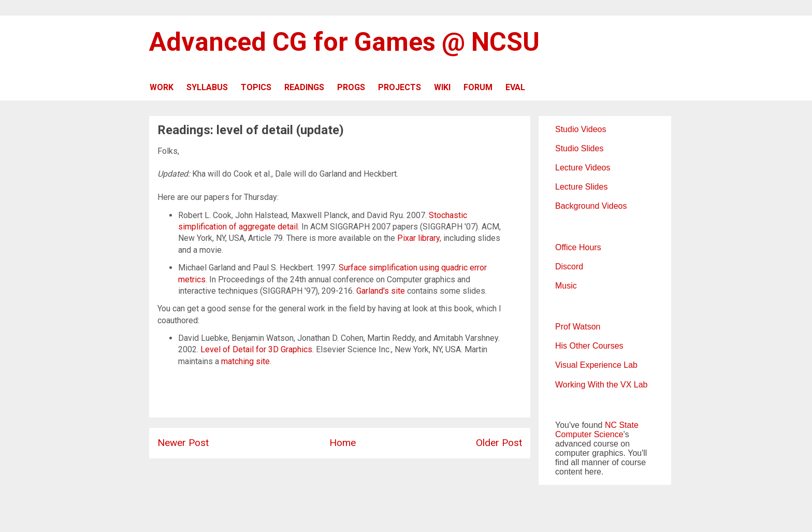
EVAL (515, 87)
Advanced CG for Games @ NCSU (344, 42)
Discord (569, 267)
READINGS (304, 87)
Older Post (499, 443)
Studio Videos (581, 129)
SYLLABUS (207, 87)
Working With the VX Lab (601, 385)
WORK (162, 87)
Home (343, 443)
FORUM (478, 87)
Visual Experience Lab (596, 365)
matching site (245, 361)
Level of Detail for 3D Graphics (256, 349)
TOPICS (256, 87)
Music (566, 286)
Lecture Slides (581, 187)
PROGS (351, 87)
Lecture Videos (583, 168)
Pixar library (418, 238)
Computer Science (589, 434)
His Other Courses (589, 346)
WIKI (442, 87)
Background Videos (591, 206)
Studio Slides (579, 148)
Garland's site (381, 291)
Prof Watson (578, 327)
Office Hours (578, 247)
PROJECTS (400, 87)
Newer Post (183, 443)
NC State (622, 425)
